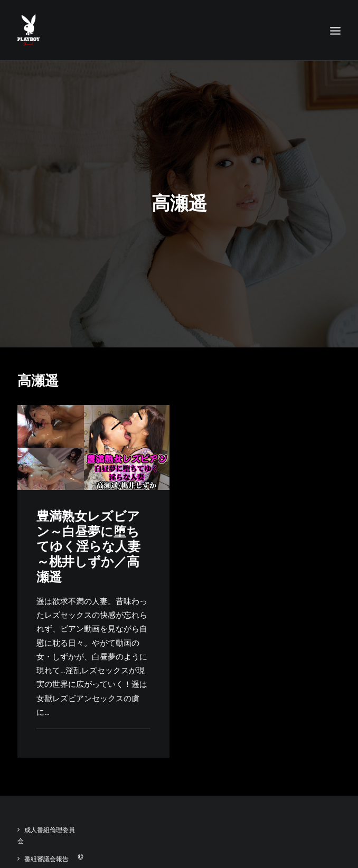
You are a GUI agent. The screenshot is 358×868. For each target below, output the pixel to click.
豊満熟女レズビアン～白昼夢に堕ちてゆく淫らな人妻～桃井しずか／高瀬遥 (88, 547)
